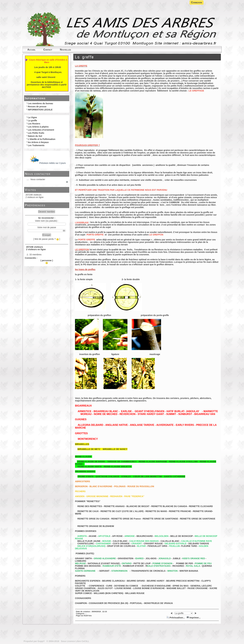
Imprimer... (194, 618)
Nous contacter (38, 174)
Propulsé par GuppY (34, 641)
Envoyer (47, 235)
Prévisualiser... (176, 618)
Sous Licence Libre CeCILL (75, 641)
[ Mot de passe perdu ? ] (47, 239)
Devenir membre (47, 212)
